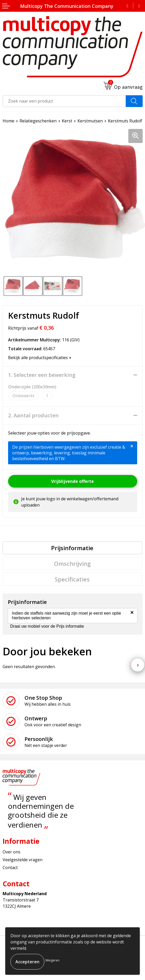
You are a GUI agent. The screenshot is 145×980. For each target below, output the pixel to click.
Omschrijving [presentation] (72, 563)
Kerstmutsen (90, 121)
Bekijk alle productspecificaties (40, 358)
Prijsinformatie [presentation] (72, 548)
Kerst (67, 121)
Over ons (11, 852)
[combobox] (64, 101)
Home (8, 121)
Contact (10, 868)
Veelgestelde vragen (23, 860)
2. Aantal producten (33, 415)
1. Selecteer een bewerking (42, 375)
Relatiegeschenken (38, 121)
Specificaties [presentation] (72, 579)
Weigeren (52, 960)
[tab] (72, 548)
